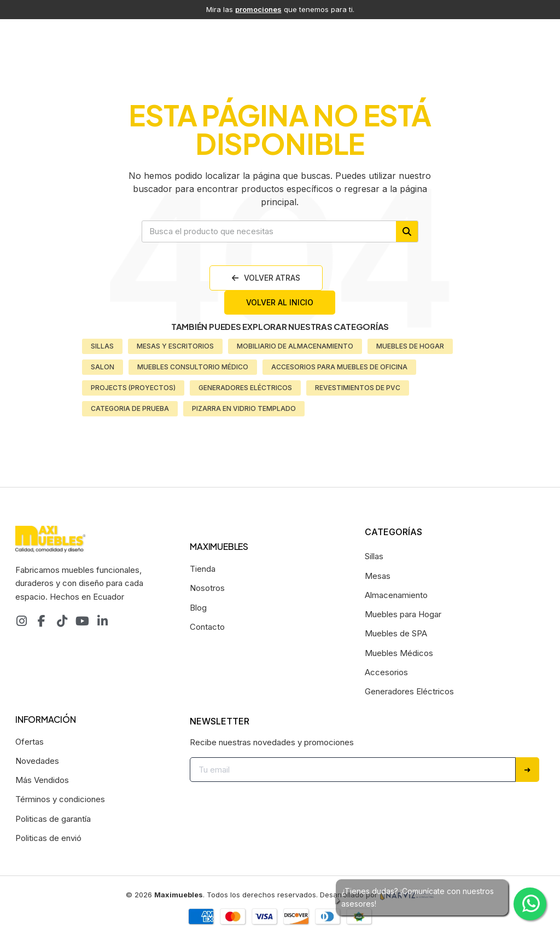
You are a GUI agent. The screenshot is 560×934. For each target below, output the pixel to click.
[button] (266, 278)
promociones (258, 9)
